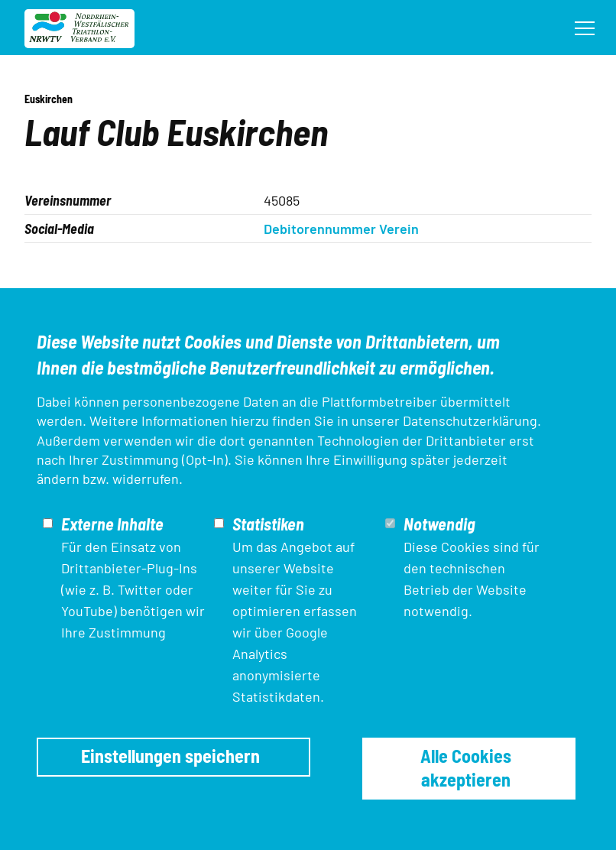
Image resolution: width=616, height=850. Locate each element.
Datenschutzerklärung (470, 420)
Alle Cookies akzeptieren (466, 767)
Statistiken (268, 524)
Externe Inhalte (112, 524)
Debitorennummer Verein (341, 229)
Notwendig (439, 524)
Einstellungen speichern (170, 756)
